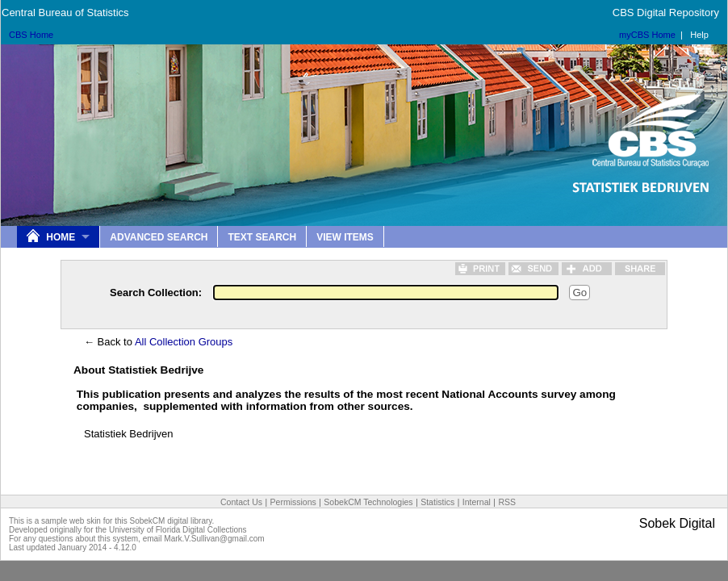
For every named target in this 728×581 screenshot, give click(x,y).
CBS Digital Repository (666, 13)
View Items (345, 237)
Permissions (293, 502)
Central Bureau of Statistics (65, 13)
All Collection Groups (184, 342)
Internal (477, 502)
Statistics (437, 502)
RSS (507, 502)
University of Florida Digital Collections (178, 530)
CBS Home (31, 35)
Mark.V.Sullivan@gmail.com (214, 539)
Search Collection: (156, 293)
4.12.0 (125, 548)
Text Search (262, 237)
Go (579, 293)
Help (699, 35)
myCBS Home (647, 35)
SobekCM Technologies (368, 502)
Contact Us (241, 502)
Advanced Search (159, 237)
